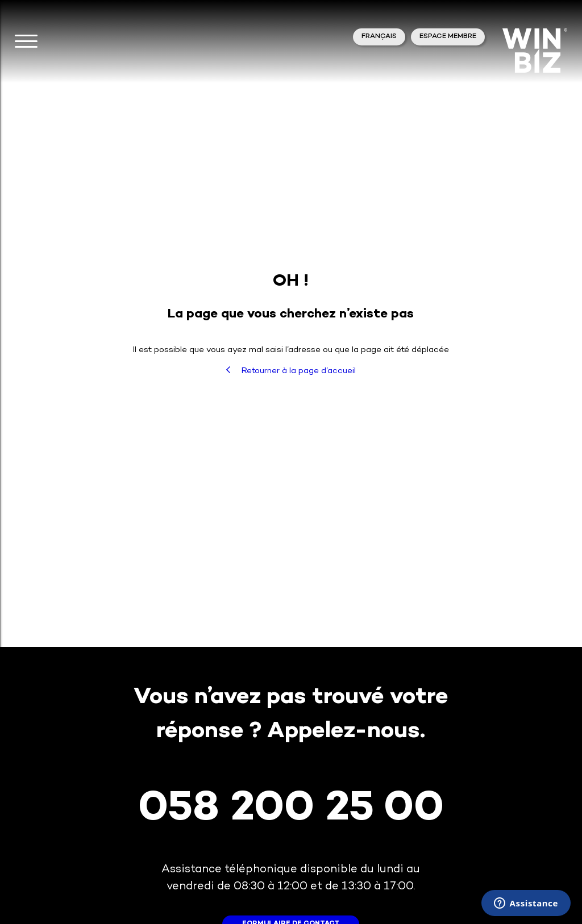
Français (379, 37)
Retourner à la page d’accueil (291, 371)
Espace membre (448, 37)
